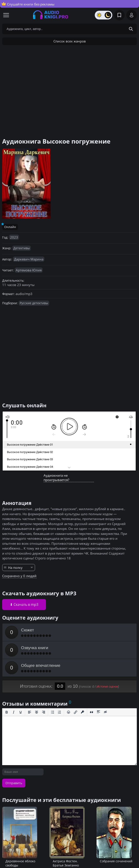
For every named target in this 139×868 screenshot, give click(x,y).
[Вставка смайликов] (69, 712)
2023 (14, 237)
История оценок (107, 687)
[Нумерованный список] (60, 712)
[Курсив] (14, 712)
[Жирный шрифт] (7, 712)
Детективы (22, 248)
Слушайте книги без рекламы (28, 4)
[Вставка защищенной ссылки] (83, 712)
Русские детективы (34, 303)
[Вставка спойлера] (99, 712)
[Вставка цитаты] (91, 712)
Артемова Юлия (29, 270)
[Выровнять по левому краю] (30, 712)
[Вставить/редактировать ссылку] (76, 712)
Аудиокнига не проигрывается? (56, 478)
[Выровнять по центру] (37, 712)
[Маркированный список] (53, 712)
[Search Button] (131, 29)
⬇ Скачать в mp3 (24, 604)
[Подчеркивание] (21, 712)
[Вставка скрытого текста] (106, 712)
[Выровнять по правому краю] (44, 712)
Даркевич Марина (29, 259)
